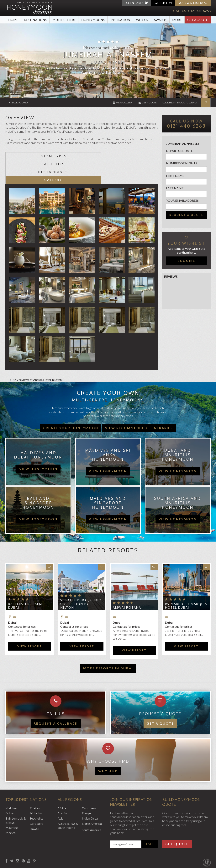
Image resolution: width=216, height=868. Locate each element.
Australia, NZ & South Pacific (68, 802)
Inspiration (120, 20)
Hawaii (34, 805)
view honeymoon (38, 445)
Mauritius (12, 804)
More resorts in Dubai (108, 644)
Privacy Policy (44, 848)
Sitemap (95, 848)
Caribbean (89, 784)
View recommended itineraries (139, 404)
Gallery (139, 156)
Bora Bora (37, 800)
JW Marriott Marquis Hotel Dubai (186, 582)
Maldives (12, 784)
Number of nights (182, 163)
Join (150, 821)
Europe (87, 789)
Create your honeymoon (71, 404)
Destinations (35, 20)
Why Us (142, 20)
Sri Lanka (36, 789)
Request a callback (56, 700)
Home (13, 20)
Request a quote (186, 215)
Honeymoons (93, 20)
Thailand (35, 784)
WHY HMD (108, 747)
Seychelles (37, 795)
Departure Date (179, 151)
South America (92, 806)
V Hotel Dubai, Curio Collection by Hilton (81, 580)
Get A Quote (198, 20)
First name (175, 176)
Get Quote (177, 820)
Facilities (63, 156)
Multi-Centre (64, 20)
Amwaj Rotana (127, 584)
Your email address (182, 200)
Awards (160, 20)
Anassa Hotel (42, 356)
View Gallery (122, 103)
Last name (175, 188)
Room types (25, 156)
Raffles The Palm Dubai (25, 582)
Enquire (186, 261)
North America (92, 800)
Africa (62, 784)
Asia (61, 795)
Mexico (11, 809)
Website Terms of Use (72, 848)
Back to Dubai (19, 103)
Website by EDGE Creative (193, 848)
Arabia (62, 789)
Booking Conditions (19, 848)
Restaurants (101, 156)
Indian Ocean (91, 795)
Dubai (9, 789)
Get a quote (160, 700)
